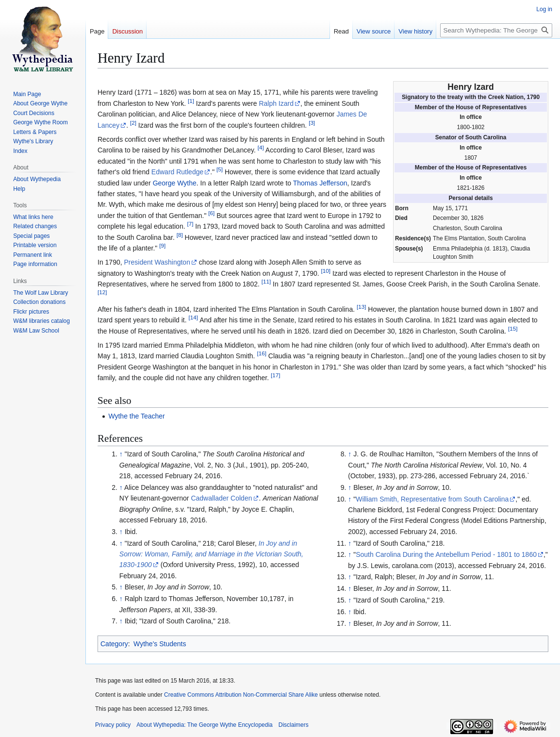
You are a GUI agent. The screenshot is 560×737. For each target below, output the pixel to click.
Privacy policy (113, 725)
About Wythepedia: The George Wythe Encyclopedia (204, 725)
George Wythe (175, 183)
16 (261, 354)
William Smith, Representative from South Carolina (432, 499)
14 (193, 318)
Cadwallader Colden (221, 498)
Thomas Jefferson (320, 183)
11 (266, 281)
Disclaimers (294, 725)
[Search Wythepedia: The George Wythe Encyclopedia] (496, 30)
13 (361, 307)
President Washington (157, 262)
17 (275, 376)
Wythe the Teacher (136, 416)
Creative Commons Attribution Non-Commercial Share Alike (241, 695)
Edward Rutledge (177, 172)
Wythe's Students (160, 644)
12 (102, 293)
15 (513, 328)
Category (114, 644)
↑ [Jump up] (121, 454)
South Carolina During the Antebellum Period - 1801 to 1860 (446, 554)
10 (326, 271)
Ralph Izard (276, 103)
